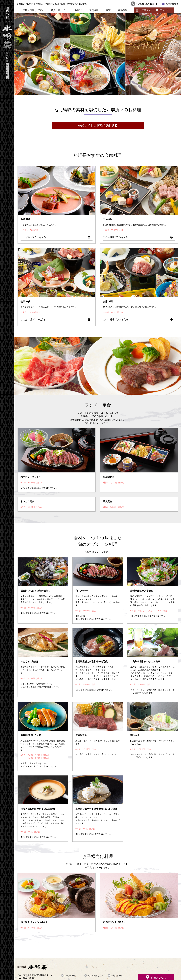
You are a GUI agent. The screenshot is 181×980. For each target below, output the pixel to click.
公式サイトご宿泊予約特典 (96, 125)
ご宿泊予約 (145, 10)
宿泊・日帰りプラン (33, 10)
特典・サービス (59, 10)
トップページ (70, 976)
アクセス (164, 10)
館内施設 (123, 10)
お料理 (78, 10)
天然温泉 (94, 10)
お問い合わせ (172, 4)
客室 (108, 10)
